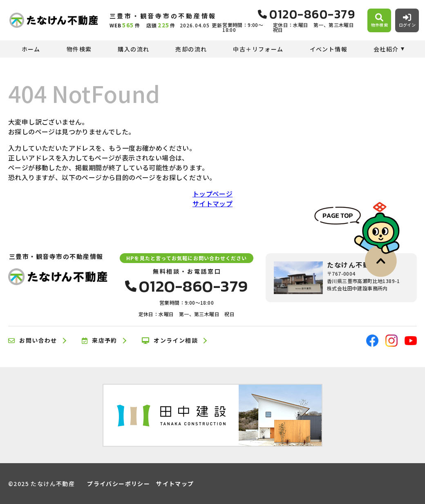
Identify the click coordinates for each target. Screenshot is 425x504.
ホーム (31, 49)
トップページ (212, 194)
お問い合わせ (33, 341)
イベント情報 (329, 49)
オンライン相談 (170, 341)
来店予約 (100, 341)
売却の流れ (191, 49)
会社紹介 (386, 49)
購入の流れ (133, 49)
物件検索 (79, 49)
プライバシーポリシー (119, 484)
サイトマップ (212, 203)
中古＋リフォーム (258, 49)
